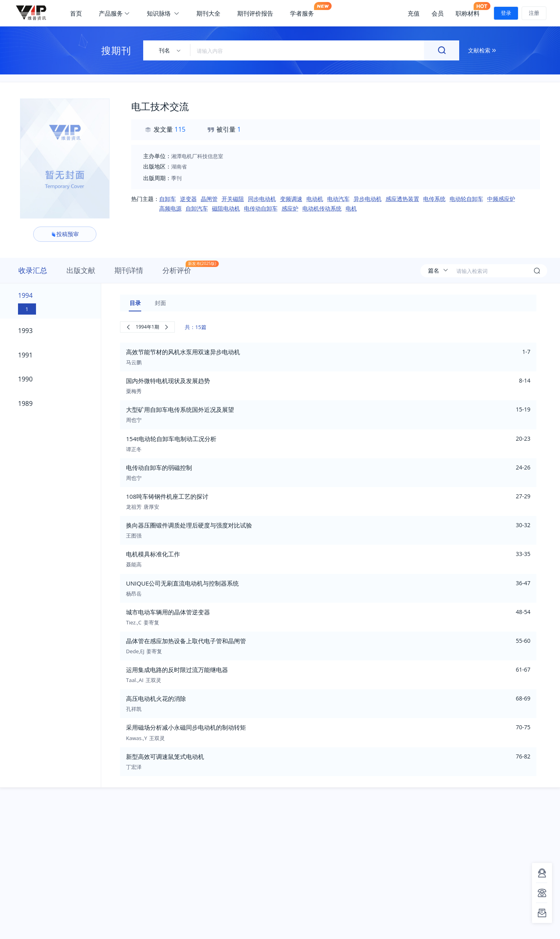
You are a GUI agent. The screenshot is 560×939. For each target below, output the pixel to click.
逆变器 (188, 199)
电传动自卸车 (261, 208)
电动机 (315, 199)
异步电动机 (368, 199)
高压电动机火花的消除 (156, 698)
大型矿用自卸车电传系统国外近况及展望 (180, 409)
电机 (351, 208)
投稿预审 (65, 234)
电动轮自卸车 (466, 199)
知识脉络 (163, 13)
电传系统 (434, 199)
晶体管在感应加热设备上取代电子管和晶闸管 (186, 641)
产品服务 (114, 13)
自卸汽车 (197, 208)
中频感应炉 (501, 199)
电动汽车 (338, 199)
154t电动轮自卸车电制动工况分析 (171, 439)
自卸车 (168, 199)
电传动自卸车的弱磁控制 (159, 467)
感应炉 (290, 208)
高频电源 (170, 208)
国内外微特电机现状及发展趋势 (168, 381)
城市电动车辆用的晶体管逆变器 (168, 612)
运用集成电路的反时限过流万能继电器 (177, 670)
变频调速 (291, 199)
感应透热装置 (402, 199)
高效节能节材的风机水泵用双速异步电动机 (183, 352)
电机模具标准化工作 (153, 554)
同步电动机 (262, 199)
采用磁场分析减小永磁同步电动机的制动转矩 (186, 727)
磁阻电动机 (226, 208)
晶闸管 (209, 199)
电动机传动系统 (322, 208)
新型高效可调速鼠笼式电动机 (165, 756)
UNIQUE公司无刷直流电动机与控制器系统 (182, 583)
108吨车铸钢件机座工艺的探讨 (167, 496)
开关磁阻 (233, 199)
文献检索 (482, 50)
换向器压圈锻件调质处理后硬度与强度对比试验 (189, 525)
